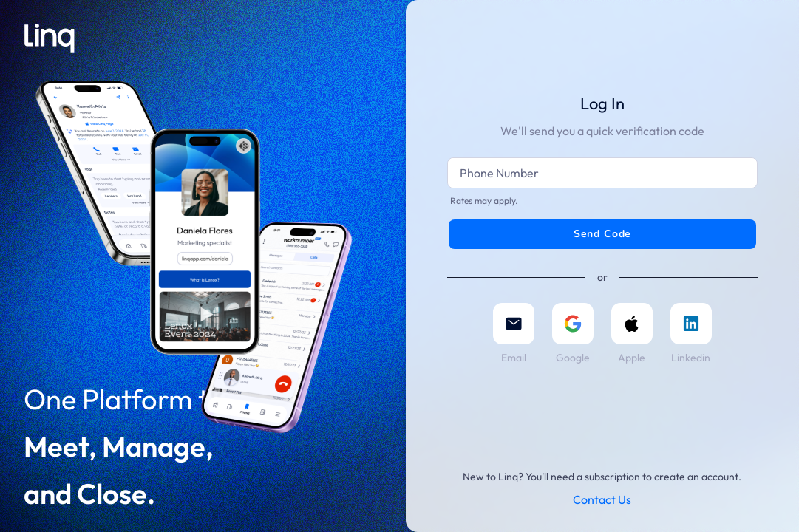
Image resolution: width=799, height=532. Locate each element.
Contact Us (602, 499)
